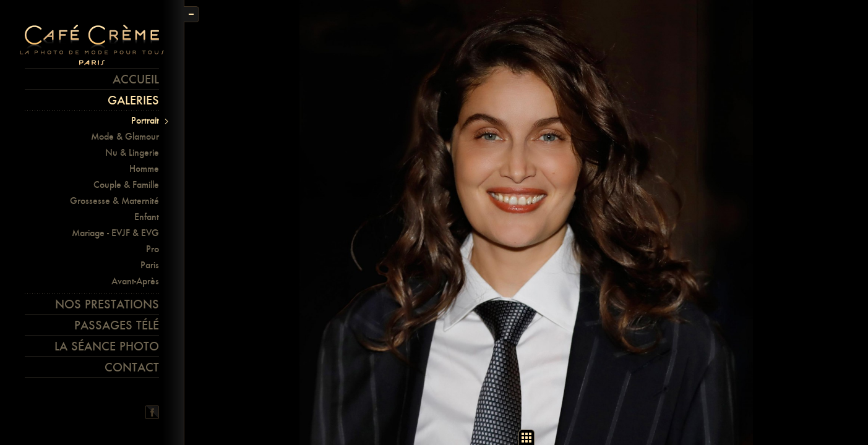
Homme (144, 168)
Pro (153, 249)
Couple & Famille (126, 184)
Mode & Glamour (125, 136)
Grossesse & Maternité (114, 201)
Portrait (145, 120)
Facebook (152, 412)
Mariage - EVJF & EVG (115, 233)
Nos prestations (107, 304)
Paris (150, 265)
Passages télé (117, 325)
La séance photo (107, 346)
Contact (132, 367)
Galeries (133, 100)
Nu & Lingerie (132, 152)
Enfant (147, 217)
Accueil (136, 79)
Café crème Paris (92, 45)
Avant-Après (135, 281)
